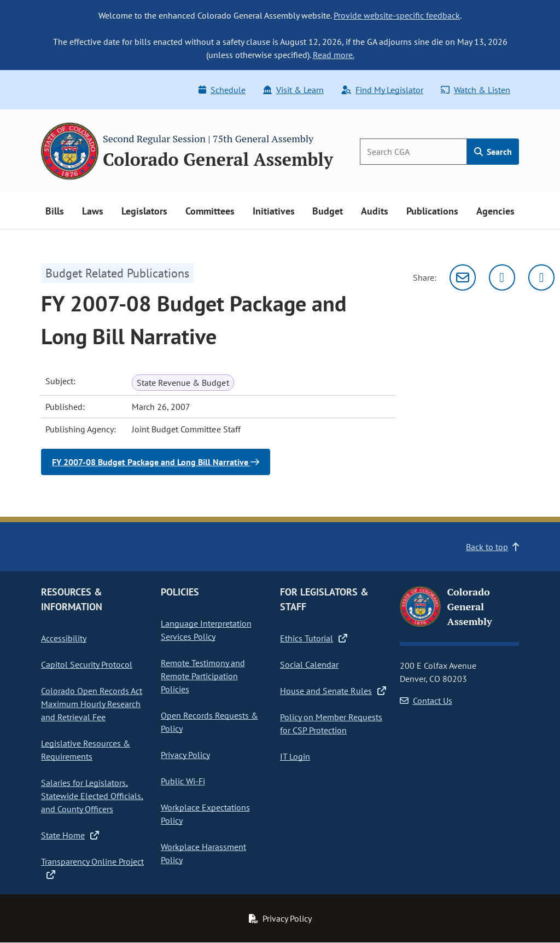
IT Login (295, 756)
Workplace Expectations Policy (205, 814)
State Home (70, 835)
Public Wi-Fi (183, 781)
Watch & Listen (476, 90)
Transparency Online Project (92, 868)
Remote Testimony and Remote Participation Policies (203, 676)
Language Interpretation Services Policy (206, 630)
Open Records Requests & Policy (209, 722)
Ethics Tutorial (314, 638)
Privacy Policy (185, 755)
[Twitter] (502, 277)
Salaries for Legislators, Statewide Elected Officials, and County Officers (92, 796)
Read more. (334, 55)
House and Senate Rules (333, 691)
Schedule (222, 90)
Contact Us (426, 701)
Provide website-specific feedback (397, 15)
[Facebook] (541, 277)
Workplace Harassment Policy (203, 853)
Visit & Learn (293, 90)
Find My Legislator (382, 90)
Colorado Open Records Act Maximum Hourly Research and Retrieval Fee (92, 704)
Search (493, 152)
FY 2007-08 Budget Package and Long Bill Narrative (156, 462)
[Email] (463, 277)
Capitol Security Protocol (87, 664)
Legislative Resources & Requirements (86, 750)
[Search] (413, 152)
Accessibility (64, 638)
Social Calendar (309, 664)
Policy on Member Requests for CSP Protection (331, 724)
